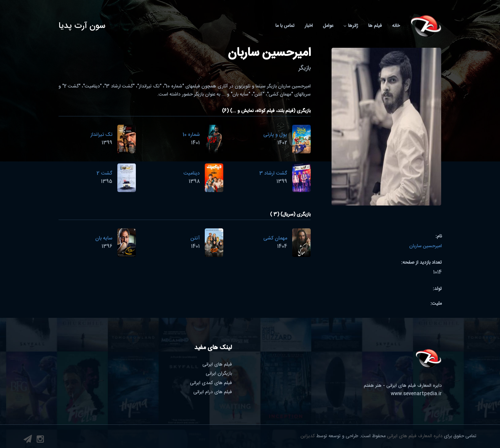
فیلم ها (375, 26)
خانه (396, 26)
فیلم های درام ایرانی (213, 392)
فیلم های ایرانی (217, 365)
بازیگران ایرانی (219, 374)
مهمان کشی (275, 238)
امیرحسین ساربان (426, 246)
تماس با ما (285, 26)
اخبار (309, 26)
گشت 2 (104, 173)
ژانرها (351, 26)
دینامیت (191, 173)
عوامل (328, 26)
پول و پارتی (275, 135)
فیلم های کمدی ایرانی (211, 383)
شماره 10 (191, 135)
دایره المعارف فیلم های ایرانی (415, 436)
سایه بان (104, 238)
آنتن (195, 238)
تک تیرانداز (101, 135)
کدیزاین (308, 436)
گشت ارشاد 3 (273, 173)
